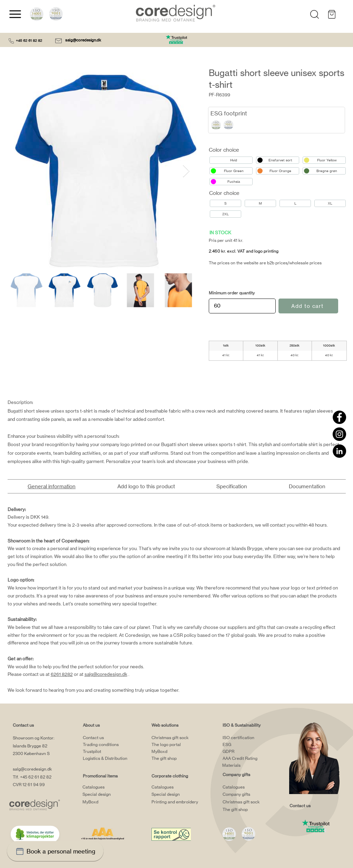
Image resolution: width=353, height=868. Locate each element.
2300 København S (31, 753)
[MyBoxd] (110, 802)
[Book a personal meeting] (55, 851)
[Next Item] (186, 171)
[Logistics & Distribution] (110, 758)
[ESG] (250, 744)
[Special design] (110, 794)
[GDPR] (250, 751)
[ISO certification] (250, 737)
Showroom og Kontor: (34, 738)
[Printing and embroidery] (188, 802)
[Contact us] (110, 737)
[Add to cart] (308, 306)
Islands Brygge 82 (30, 746)
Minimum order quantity (232, 293)
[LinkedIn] (339, 451)
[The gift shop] (179, 758)
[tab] (52, 486)
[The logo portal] (179, 744)
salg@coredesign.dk (84, 40)
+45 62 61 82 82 (29, 40)
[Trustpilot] (110, 751)
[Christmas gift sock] (179, 737)
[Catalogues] (110, 787)
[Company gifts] (250, 794)
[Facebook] (339, 417)
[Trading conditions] (110, 744)
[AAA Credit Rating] (250, 758)
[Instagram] (339, 434)
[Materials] (249, 765)
